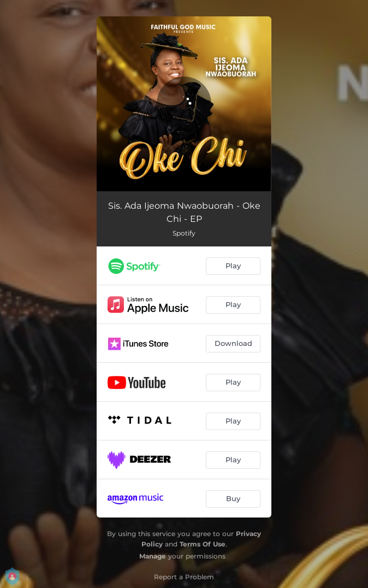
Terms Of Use (203, 544)
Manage (153, 556)
